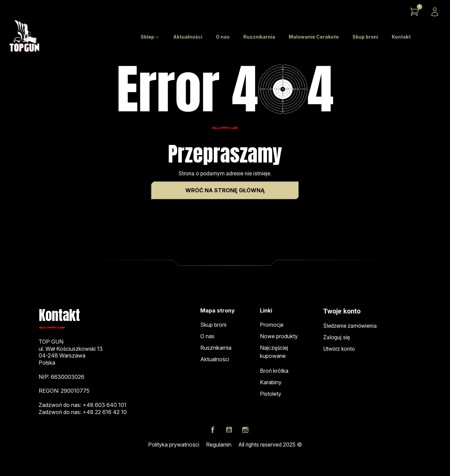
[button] (414, 12)
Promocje (272, 325)
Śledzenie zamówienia (350, 326)
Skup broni (213, 325)
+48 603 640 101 (105, 405)
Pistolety (271, 394)
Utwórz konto (339, 349)
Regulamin (219, 445)
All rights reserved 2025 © (270, 445)
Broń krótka (274, 371)
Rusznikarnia (216, 348)
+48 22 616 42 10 (105, 412)
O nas (207, 336)
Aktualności (215, 359)
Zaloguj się (336, 337)
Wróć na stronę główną (225, 190)
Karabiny (271, 382)
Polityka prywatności (174, 445)
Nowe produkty (279, 336)
